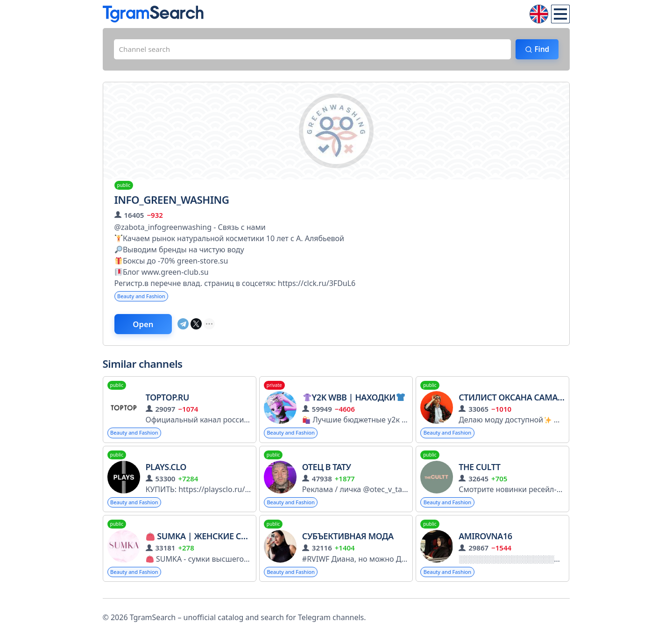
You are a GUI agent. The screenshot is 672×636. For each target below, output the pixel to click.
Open (148, 327)
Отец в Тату (327, 471)
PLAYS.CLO (166, 471)
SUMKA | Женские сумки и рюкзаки (231, 541)
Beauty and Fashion (144, 298)
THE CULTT (479, 471)
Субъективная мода (348, 541)
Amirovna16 (485, 541)
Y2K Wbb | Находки (354, 400)
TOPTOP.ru (167, 400)
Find (539, 50)
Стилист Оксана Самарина (520, 400)
